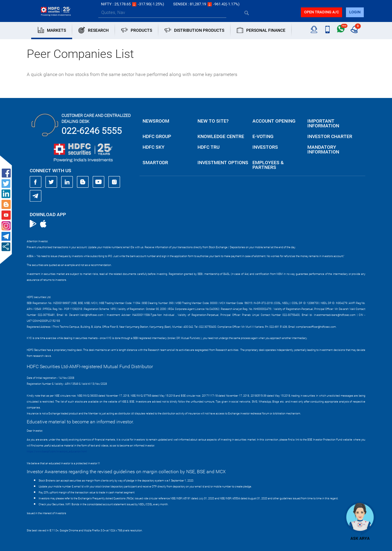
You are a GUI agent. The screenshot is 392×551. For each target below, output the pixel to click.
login (355, 12)
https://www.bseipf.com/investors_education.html (57, 452)
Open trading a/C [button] (321, 12)
